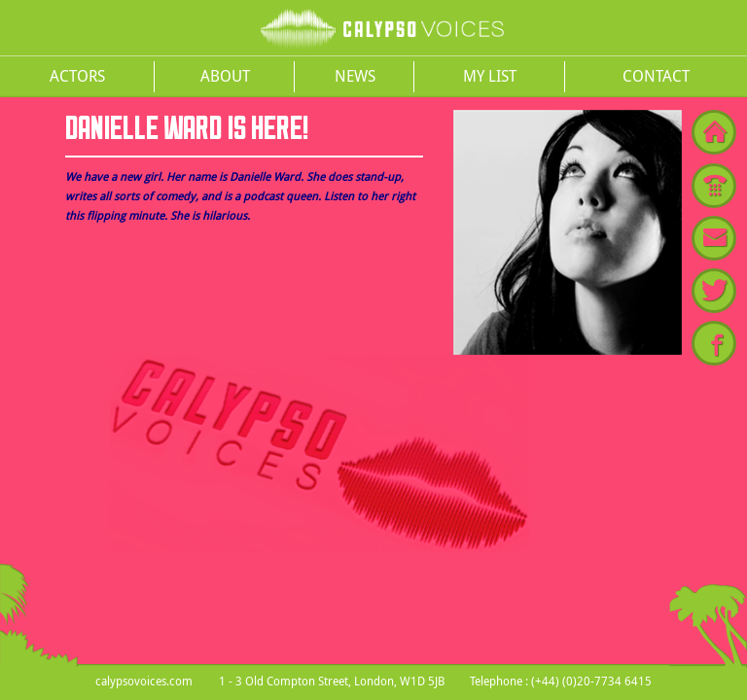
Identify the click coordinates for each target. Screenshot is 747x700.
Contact (656, 76)
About (225, 76)
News (355, 76)
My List (490, 76)
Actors (77, 76)
